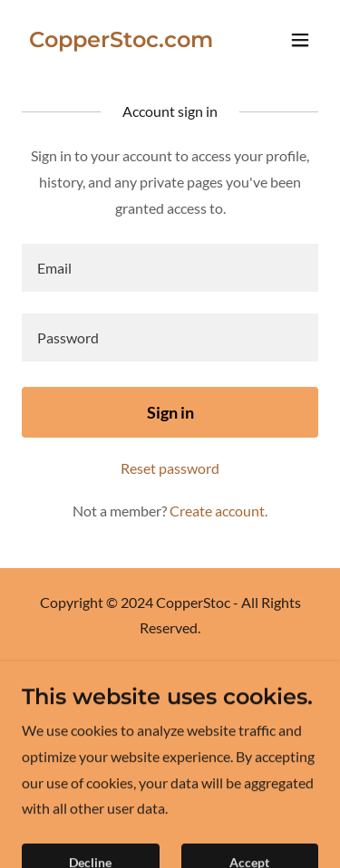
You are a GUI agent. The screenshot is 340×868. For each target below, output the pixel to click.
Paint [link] (170, 700)
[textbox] (170, 268)
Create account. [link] (219, 511)
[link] (121, 41)
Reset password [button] (170, 468)
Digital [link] (170, 675)
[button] (300, 40)
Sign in (170, 412)
